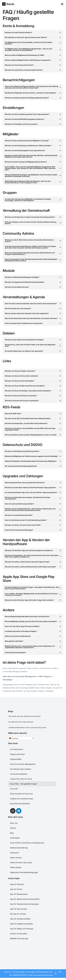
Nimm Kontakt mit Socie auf (21, 794)
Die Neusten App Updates (21, 769)
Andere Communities (19, 934)
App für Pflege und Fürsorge (22, 929)
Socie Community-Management (23, 764)
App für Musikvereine (19, 894)
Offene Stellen (16, 867)
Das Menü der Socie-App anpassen (21, 722)
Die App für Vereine (18, 914)
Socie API (14, 789)
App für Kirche (16, 889)
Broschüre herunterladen (20, 804)
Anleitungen (15, 838)
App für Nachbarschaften (20, 919)
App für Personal (17, 884)
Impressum (15, 853)
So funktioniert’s (17, 749)
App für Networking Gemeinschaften (25, 899)
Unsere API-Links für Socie (21, 779)
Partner (13, 828)
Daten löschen (16, 858)
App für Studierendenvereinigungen (24, 904)
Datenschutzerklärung (19, 848)
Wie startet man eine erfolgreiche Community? (25, 716)
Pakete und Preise (17, 754)
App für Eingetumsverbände (21, 924)
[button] (62, 4)
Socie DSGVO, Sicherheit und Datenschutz (27, 843)
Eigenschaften (16, 759)
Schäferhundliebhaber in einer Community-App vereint (27, 727)
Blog (12, 833)
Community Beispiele (19, 774)
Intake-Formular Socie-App (21, 863)
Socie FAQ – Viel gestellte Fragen (23, 784)
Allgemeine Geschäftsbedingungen (24, 872)
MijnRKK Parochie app (19, 939)
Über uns (14, 823)
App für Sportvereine (19, 909)
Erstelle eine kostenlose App (22, 799)
